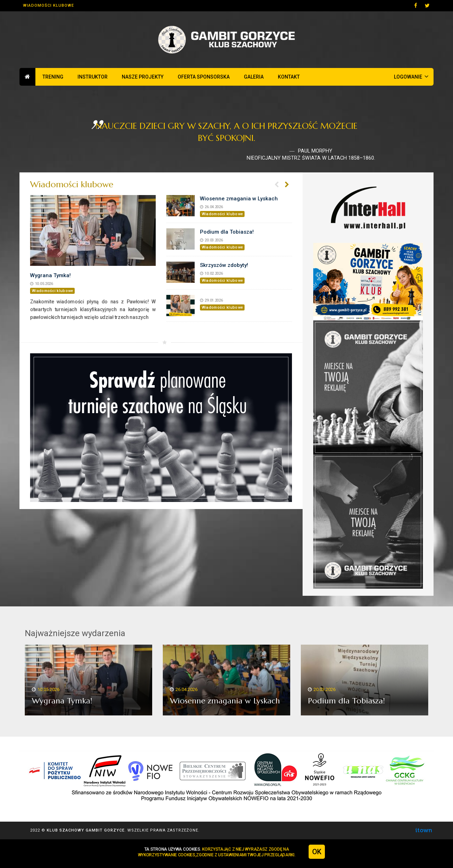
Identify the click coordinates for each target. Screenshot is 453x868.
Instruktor (93, 77)
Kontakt (289, 77)
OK (317, 852)
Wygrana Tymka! (50, 275)
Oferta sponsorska (204, 77)
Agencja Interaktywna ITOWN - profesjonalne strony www (423, 830)
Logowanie (411, 77)
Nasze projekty (143, 77)
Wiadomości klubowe (48, 5)
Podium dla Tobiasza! (227, 232)
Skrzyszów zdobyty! (224, 265)
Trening (53, 77)
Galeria (254, 77)
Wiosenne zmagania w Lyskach (239, 199)
